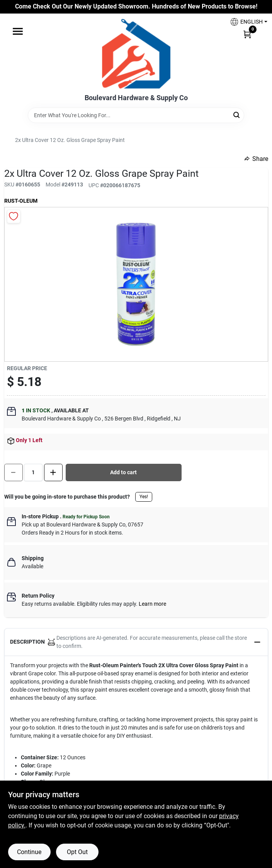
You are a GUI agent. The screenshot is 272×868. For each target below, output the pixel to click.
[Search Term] (136, 115)
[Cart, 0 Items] (247, 34)
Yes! (144, 497)
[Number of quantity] (33, 472)
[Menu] (18, 31)
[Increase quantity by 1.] (53, 472)
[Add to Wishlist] (14, 216)
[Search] (237, 115)
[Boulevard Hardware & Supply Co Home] (136, 54)
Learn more (152, 604)
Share (256, 159)
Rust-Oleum (21, 201)
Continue (29, 852)
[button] (246, 22)
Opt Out (77, 852)
